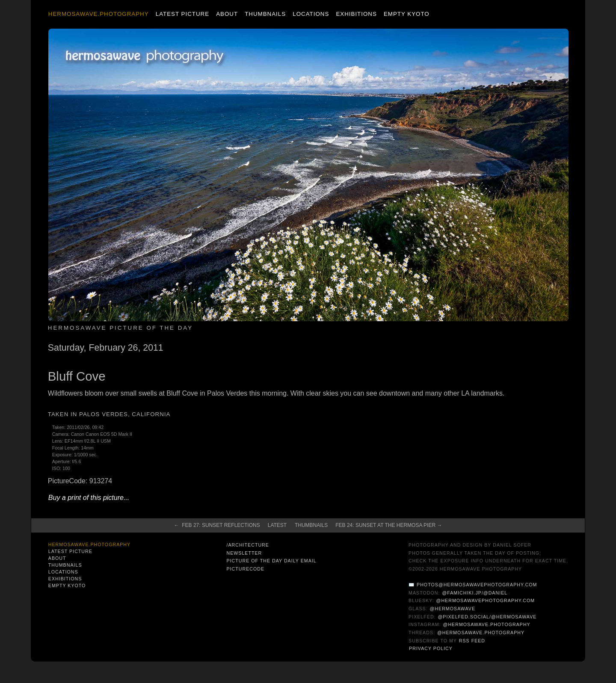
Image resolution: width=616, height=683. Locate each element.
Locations (311, 14)
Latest (277, 525)
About (227, 14)
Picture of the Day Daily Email (271, 561)
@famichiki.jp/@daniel (475, 593)
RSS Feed (472, 641)
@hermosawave (453, 609)
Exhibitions (356, 14)
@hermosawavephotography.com (486, 600)
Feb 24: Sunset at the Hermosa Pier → (389, 525)
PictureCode (245, 569)
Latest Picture (182, 14)
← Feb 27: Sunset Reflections (217, 525)
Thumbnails (265, 14)
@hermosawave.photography (487, 624)
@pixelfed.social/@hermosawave (487, 617)
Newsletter (244, 553)
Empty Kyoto (407, 14)
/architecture (247, 545)
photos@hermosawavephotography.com (477, 585)
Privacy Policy (431, 648)
